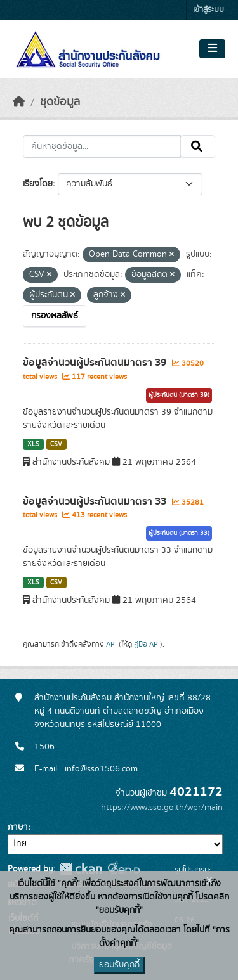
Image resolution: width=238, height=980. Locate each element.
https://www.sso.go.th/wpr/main (162, 808)
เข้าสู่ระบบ (208, 10)
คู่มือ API (147, 644)
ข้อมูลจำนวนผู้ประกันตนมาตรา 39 (96, 363)
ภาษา (18, 827)
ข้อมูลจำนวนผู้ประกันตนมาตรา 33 (96, 501)
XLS (33, 444)
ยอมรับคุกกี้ (119, 965)
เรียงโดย (38, 184)
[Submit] (198, 146)
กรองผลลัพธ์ (55, 316)
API (111, 644)
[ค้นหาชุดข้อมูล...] (102, 146)
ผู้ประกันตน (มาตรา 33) (179, 533)
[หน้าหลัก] (19, 102)
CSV (56, 444)
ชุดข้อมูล (60, 102)
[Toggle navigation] (212, 49)
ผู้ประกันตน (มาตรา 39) (179, 395)
